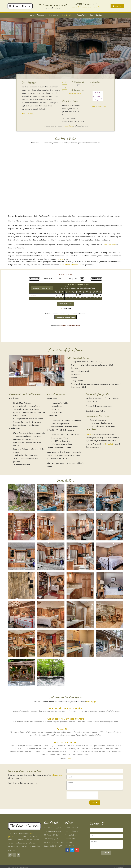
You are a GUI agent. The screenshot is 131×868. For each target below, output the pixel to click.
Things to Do (82, 15)
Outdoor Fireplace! (65, 729)
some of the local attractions (71, 265)
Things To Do (109, 444)
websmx (121, 867)
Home (31, 15)
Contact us (90, 434)
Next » (70, 758)
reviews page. (91, 702)
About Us (42, 15)
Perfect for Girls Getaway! (65, 743)
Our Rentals (68, 15)
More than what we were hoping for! (65, 708)
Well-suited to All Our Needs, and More (65, 719)
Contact (99, 15)
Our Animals (54, 15)
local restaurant (110, 245)
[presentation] (82, 795)
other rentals (57, 775)
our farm (60, 259)
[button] (67, 850)
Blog (91, 15)
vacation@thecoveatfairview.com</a (86, 7)
